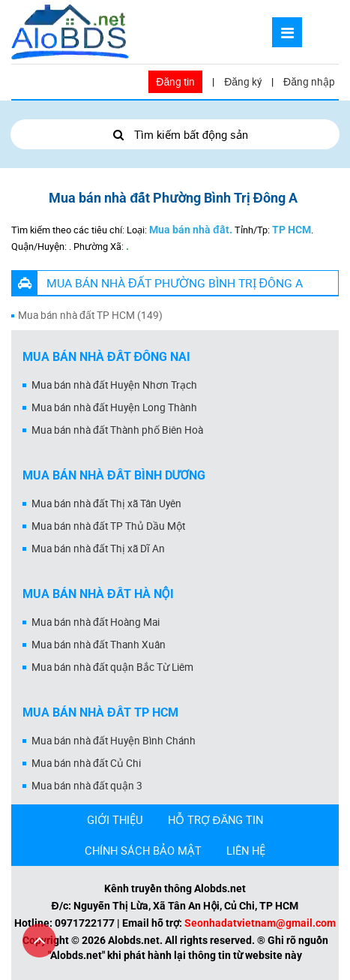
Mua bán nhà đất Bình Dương (114, 475)
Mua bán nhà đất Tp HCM (100, 712)
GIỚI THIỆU (115, 819)
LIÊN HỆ (246, 850)
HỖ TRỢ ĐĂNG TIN (216, 819)
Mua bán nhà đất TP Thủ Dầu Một (108, 526)
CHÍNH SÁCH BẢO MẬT (143, 850)
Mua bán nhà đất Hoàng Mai (96, 622)
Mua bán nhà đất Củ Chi (86, 763)
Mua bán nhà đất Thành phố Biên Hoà (117, 430)
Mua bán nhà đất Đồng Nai (106, 357)
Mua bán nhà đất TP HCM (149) (90, 315)
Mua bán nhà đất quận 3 (87, 786)
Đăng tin (175, 82)
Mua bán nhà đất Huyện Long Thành (114, 407)
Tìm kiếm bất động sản (175, 134)
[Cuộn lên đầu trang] (39, 941)
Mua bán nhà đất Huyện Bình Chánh (114, 741)
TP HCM (292, 230)
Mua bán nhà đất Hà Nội (98, 594)
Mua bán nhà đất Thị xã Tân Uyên (106, 504)
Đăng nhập (309, 82)
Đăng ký (243, 82)
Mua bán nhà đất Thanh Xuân (99, 645)
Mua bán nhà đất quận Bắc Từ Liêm (112, 667)
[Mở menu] (287, 32)
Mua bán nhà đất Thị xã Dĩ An (98, 549)
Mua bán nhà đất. (191, 230)
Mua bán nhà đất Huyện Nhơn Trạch (114, 385)
